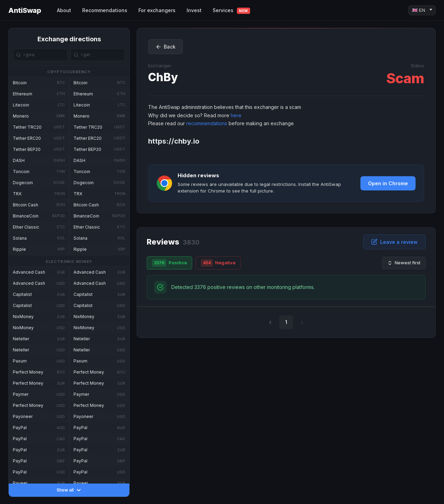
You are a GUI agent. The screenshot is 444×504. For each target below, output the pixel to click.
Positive (169, 263)
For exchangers (157, 10)
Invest (194, 10)
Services (231, 11)
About (64, 10)
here (236, 115)
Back (165, 47)
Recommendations (105, 10)
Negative (218, 263)
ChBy (163, 77)
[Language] (422, 10)
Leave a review (394, 242)
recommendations (207, 123)
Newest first (404, 263)
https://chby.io (174, 141)
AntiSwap (25, 10)
